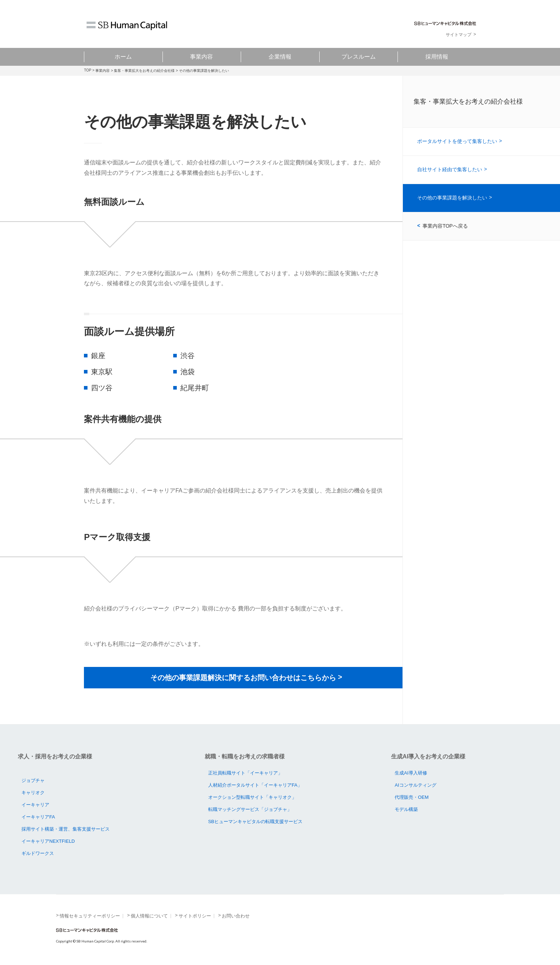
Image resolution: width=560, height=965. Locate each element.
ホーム (123, 57)
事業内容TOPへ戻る (445, 226)
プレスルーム (359, 57)
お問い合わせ (236, 916)
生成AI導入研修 (411, 773)
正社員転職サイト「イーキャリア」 (245, 773)
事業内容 (201, 57)
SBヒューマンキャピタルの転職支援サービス (255, 822)
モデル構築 (406, 809)
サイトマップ (459, 35)
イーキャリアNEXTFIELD (48, 841)
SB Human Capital (127, 26)
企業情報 (280, 57)
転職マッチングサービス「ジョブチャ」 (250, 809)
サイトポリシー (195, 916)
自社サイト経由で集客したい (450, 169)
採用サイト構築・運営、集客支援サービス (66, 829)
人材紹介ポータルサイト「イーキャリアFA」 (255, 785)
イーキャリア (35, 805)
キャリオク (33, 793)
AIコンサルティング (415, 785)
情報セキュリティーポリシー (90, 916)
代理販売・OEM (412, 797)
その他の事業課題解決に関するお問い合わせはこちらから (243, 678)
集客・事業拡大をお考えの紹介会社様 (144, 71)
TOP (87, 70)
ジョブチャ (33, 780)
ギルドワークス (38, 853)
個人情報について (149, 916)
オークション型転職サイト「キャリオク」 (252, 797)
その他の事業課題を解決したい (452, 198)
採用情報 (437, 57)
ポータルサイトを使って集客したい (457, 141)
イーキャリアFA (38, 817)
